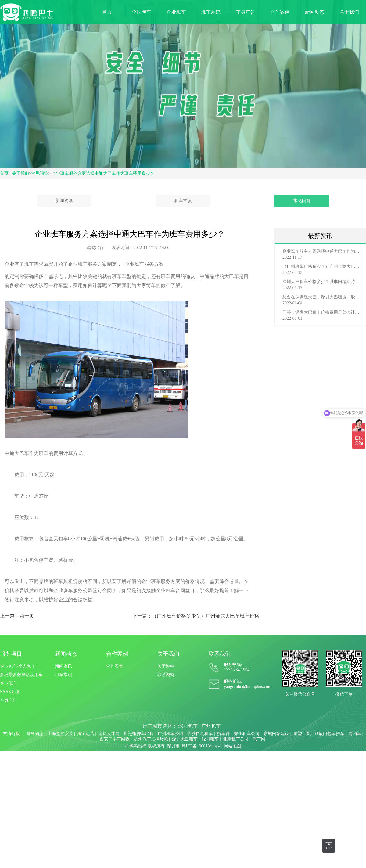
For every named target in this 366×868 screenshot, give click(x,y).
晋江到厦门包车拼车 (325, 734)
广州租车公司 (170, 734)
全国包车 (142, 12)
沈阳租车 (210, 739)
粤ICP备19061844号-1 (202, 746)
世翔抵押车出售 (139, 734)
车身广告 (246, 12)
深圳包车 (188, 726)
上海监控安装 (60, 734)
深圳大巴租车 (185, 739)
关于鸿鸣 (166, 666)
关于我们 (349, 12)
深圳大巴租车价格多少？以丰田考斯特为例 (322, 282)
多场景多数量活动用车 (21, 675)
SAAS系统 (10, 692)
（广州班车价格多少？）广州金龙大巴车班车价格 (322, 267)
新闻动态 (315, 12)
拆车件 (224, 734)
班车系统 (211, 12)
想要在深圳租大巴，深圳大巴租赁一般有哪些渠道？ (322, 297)
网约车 (355, 734)
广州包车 (211, 726)
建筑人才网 (109, 734)
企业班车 (176, 12)
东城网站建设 (276, 734)
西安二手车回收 (115, 739)
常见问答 (40, 173)
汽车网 (259, 739)
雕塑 (298, 734)
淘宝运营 (86, 734)
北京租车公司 (236, 739)
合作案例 (280, 12)
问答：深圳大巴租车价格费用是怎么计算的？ (322, 312)
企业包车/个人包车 (18, 666)
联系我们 (220, 654)
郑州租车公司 (247, 734)
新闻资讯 (64, 201)
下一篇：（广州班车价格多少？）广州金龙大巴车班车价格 (196, 616)
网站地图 (232, 746)
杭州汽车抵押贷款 (151, 739)
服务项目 (11, 654)
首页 (107, 12)
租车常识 (183, 201)
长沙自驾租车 (200, 734)
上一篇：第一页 (17, 616)
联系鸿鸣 (166, 675)
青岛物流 (35, 734)
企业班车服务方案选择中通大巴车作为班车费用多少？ (103, 173)
